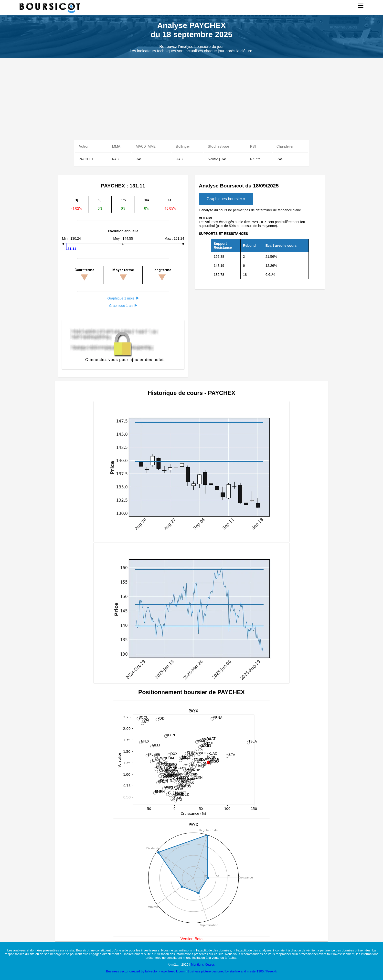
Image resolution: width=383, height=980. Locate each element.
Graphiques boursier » (226, 199)
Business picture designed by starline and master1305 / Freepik (232, 971)
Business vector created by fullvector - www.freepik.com (145, 971)
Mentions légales (203, 965)
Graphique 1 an (123, 306)
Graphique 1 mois (123, 298)
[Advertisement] (191, 95)
